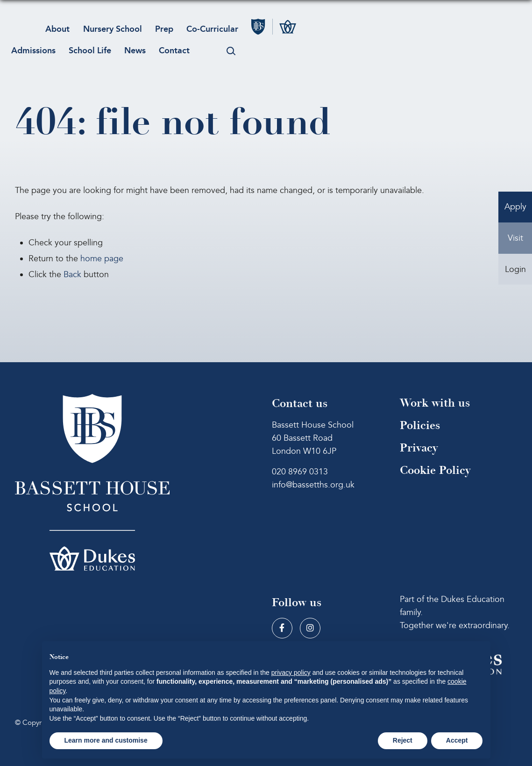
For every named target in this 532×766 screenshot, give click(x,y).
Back (72, 275)
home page (102, 259)
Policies (420, 426)
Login (515, 278)
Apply (515, 209)
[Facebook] (282, 628)
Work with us (435, 403)
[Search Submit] (240, 45)
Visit (515, 243)
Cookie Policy (435, 470)
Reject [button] (403, 740)
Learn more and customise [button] (106, 740)
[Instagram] (310, 628)
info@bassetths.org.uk (313, 485)
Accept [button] (457, 740)
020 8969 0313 (300, 472)
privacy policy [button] (291, 673)
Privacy (419, 448)
